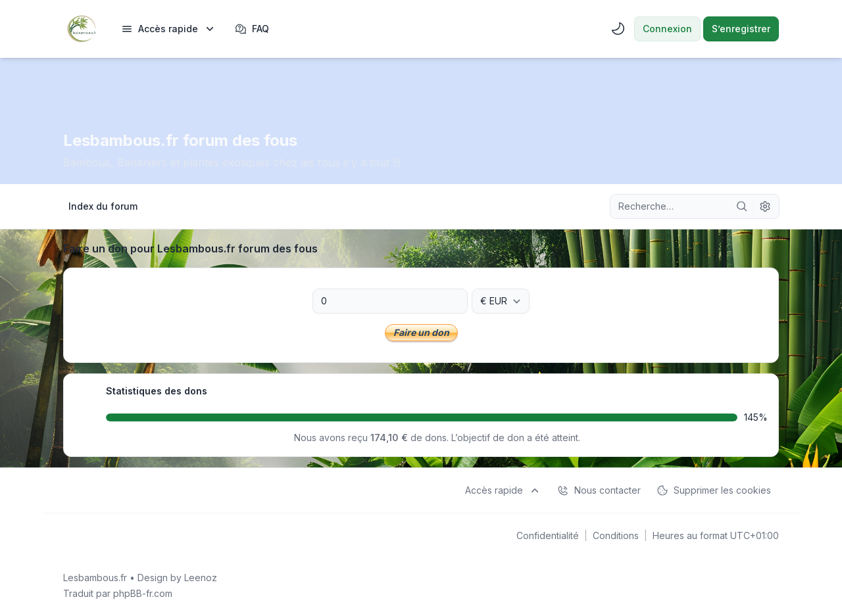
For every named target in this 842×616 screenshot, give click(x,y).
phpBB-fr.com (143, 593)
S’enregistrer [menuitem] (741, 29)
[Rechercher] (742, 206)
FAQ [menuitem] (252, 29)
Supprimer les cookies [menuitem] (714, 490)
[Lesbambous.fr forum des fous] (82, 29)
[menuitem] (169, 29)
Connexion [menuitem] (667, 29)
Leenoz (201, 578)
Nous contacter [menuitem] (599, 490)
